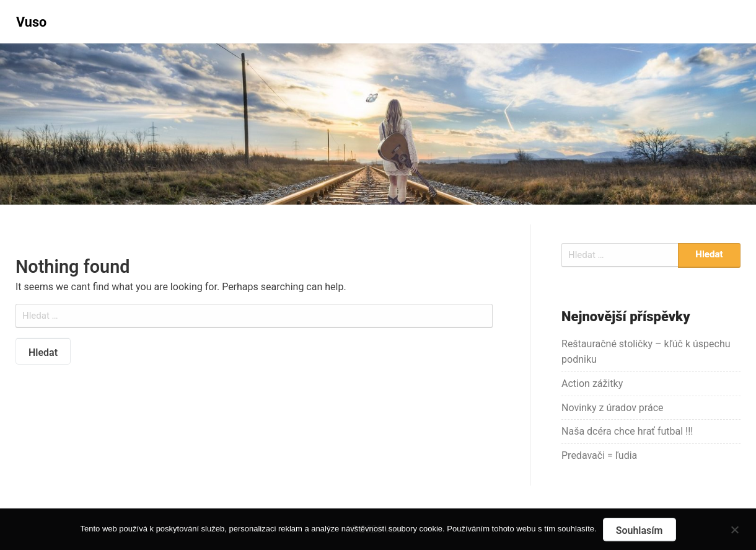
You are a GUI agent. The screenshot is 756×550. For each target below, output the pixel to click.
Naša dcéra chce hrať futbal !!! (627, 431)
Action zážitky (592, 384)
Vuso (31, 22)
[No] (734, 528)
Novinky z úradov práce (613, 408)
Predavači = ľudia (599, 455)
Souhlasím (640, 530)
